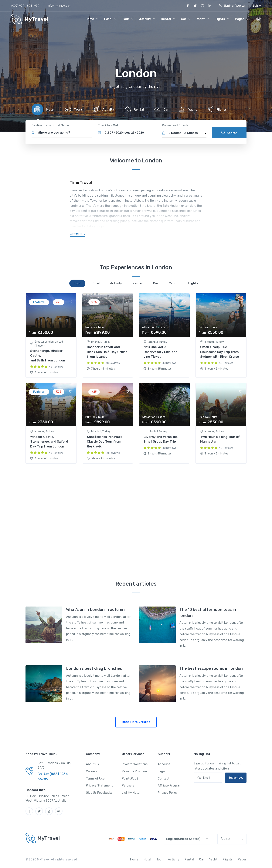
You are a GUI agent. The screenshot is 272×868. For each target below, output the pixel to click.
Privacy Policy (168, 793)
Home (90, 19)
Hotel (108, 19)
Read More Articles (136, 722)
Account (164, 764)
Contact (164, 778)
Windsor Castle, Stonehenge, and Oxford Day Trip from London (49, 442)
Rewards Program (134, 771)
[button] (257, 6)
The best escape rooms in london (211, 668)
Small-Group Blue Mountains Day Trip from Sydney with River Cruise (220, 352)
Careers (91, 771)
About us (92, 764)
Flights (220, 19)
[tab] (42, 110)
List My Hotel (131, 793)
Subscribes (236, 778)
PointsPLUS (130, 778)
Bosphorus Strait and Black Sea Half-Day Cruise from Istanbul (107, 352)
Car (184, 19)
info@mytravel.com (60, 6)
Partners (128, 785)
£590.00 (154, 422)
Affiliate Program (170, 785)
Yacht (201, 19)
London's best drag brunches (94, 668)
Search (229, 133)
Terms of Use (95, 778)
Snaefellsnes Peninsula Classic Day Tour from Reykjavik (105, 442)
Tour (126, 19)
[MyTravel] (30, 19)
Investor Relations (135, 764)
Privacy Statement (99, 785)
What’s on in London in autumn (95, 609)
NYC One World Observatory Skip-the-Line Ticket (161, 352)
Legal (162, 771)
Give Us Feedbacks (99, 793)
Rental (166, 19)
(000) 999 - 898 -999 (25, 6)
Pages (240, 19)
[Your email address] (208, 778)
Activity (145, 19)
